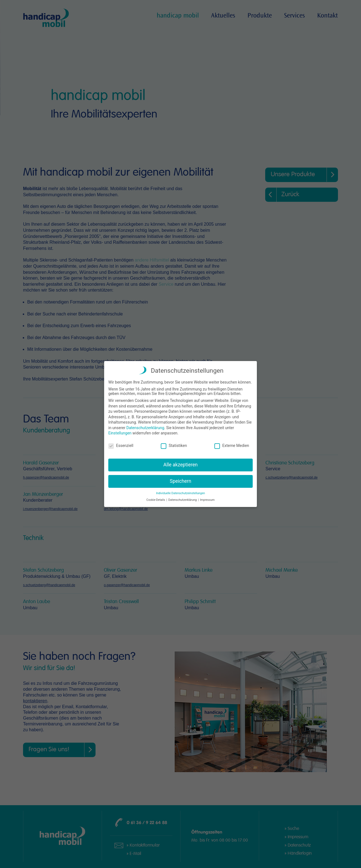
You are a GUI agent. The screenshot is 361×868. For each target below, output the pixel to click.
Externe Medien (232, 445)
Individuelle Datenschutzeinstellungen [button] (180, 493)
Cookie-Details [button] (156, 499)
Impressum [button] (207, 499)
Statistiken (174, 445)
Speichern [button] (180, 481)
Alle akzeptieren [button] (180, 464)
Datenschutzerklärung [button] (183, 499)
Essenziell (121, 445)
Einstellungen (120, 432)
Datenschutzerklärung (145, 427)
